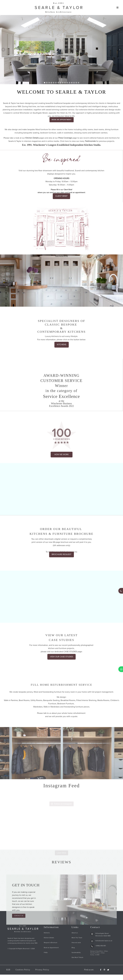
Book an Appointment (51, 948)
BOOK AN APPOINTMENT (62, 120)
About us (75, 933)
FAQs (46, 953)
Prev (3, 50)
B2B (8, 970)
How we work (76, 943)
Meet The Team (77, 938)
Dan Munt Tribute (77, 957)
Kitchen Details (49, 938)
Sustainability (76, 953)
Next (120, 50)
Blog (73, 948)
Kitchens (47, 933)
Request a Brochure (51, 943)
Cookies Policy (23, 970)
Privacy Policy (42, 970)
